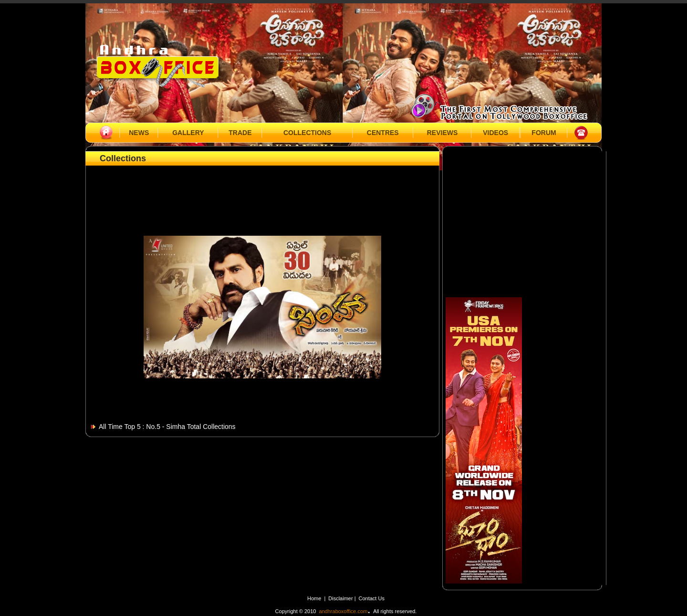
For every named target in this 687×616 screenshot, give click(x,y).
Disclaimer (341, 598)
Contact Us (372, 598)
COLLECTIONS (307, 133)
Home (314, 598)
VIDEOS (495, 133)
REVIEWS (442, 133)
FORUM (544, 133)
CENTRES (383, 133)
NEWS (139, 133)
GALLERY (188, 133)
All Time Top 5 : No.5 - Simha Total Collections (167, 427)
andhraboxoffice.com (343, 611)
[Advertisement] (262, 189)
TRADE (240, 133)
